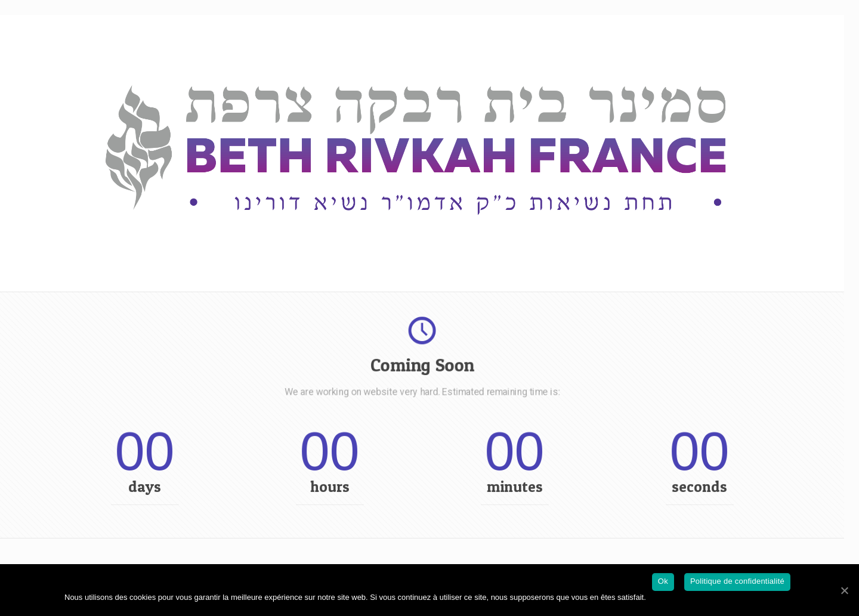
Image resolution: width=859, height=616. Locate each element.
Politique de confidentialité (737, 581)
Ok (663, 581)
